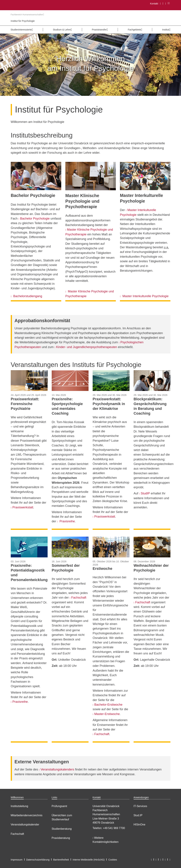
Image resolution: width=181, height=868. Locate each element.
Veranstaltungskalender (25, 825)
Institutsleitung (19, 806)
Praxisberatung (61, 838)
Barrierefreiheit (61, 860)
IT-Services (140, 806)
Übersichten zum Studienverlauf (62, 817)
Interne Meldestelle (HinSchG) (89, 860)
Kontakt (154, 4)
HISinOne (139, 825)
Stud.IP (138, 815)
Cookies (113, 860)
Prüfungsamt (59, 806)
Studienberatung (62, 829)
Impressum (17, 860)
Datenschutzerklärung (38, 860)
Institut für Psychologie (23, 21)
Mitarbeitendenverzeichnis (27, 815)
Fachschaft (17, 834)
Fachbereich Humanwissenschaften (27, 15)
